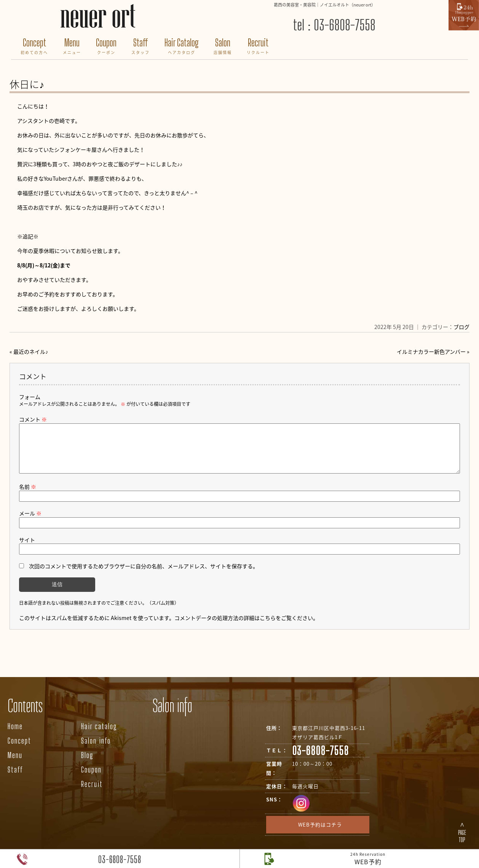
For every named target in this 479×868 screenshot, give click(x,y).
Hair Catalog (182, 47)
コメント (33, 419)
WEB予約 (368, 859)
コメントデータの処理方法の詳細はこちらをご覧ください (244, 627)
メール (30, 522)
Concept (34, 47)
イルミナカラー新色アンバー (431, 351)
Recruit (258, 47)
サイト (27, 549)
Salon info (96, 750)
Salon (223, 47)
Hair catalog (99, 735)
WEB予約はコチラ (320, 834)
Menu (72, 47)
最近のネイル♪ (31, 351)
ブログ (461, 327)
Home (15, 735)
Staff (141, 47)
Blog (87, 764)
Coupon (106, 47)
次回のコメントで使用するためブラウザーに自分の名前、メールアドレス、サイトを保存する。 (144, 575)
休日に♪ (27, 84)
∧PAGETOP (462, 832)
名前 (28, 496)
